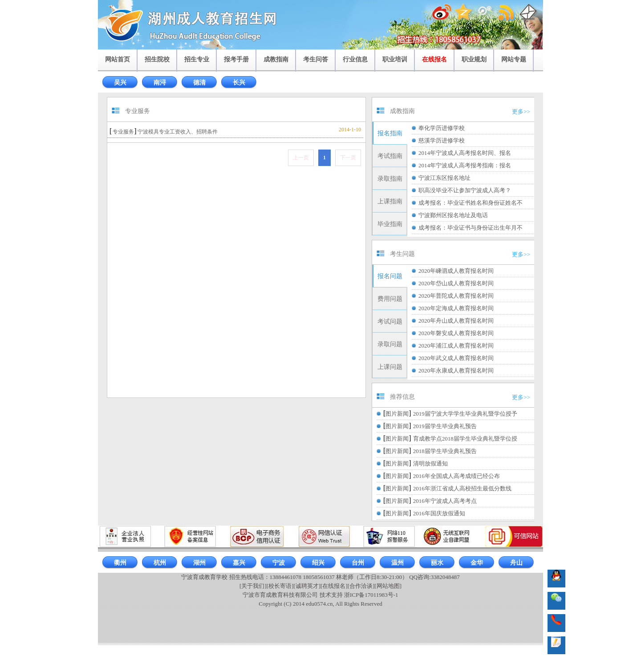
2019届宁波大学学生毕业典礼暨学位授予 (465, 414)
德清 (199, 83)
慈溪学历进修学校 (442, 140)
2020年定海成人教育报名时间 (456, 308)
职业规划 (474, 59)
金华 (477, 563)
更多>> (521, 111)
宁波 (279, 563)
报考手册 (236, 59)
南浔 (160, 83)
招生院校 (157, 59)
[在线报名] (334, 586)
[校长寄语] (280, 586)
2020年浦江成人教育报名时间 (456, 346)
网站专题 (514, 59)
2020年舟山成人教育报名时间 (456, 321)
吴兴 (120, 83)
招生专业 (197, 59)
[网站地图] (388, 586)
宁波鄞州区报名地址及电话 (453, 215)
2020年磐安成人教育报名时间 (456, 333)
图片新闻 (397, 414)
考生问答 (316, 59)
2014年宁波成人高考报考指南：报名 (465, 165)
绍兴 (318, 563)
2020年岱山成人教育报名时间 (456, 283)
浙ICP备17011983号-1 (371, 595)
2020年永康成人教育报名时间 (456, 370)
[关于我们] (253, 586)
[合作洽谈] (361, 586)
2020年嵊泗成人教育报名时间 (456, 271)
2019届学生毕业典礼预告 (445, 426)
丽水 (437, 563)
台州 (358, 563)
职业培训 (395, 59)
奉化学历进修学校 (442, 128)
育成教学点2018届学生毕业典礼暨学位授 (465, 439)
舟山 (516, 563)
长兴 (239, 83)
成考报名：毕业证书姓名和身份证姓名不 (471, 203)
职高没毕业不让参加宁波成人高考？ (465, 190)
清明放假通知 (430, 464)
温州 (398, 563)
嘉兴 (239, 563)
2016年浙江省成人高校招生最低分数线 (462, 488)
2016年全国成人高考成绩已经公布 (456, 476)
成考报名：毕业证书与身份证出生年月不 (471, 228)
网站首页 (118, 59)
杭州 (160, 563)
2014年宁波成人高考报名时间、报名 (465, 153)
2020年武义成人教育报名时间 (456, 358)
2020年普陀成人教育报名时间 (456, 296)
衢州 (120, 563)
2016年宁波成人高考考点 (445, 501)
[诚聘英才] (307, 586)
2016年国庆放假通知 (439, 513)
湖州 (199, 563)
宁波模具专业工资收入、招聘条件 (178, 132)
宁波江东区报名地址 (444, 178)
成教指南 (276, 59)
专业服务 (123, 132)
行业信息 (355, 59)
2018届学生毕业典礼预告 (445, 451)
